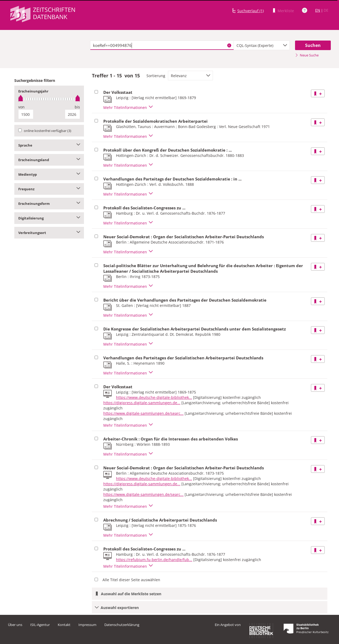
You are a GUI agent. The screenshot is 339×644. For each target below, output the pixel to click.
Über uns (15, 625)
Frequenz (49, 189)
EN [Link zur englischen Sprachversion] (318, 10)
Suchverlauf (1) (251, 11)
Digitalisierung (49, 218)
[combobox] (262, 45)
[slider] (49, 99)
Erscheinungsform (49, 204)
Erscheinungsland (49, 160)
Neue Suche (307, 55)
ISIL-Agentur (40, 625)
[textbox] (162, 45)
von (21, 107)
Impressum (87, 625)
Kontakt (64, 625)
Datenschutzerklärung (122, 625)
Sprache (49, 145)
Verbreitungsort (49, 233)
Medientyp (49, 174)
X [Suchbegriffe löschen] (229, 45)
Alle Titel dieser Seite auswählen (131, 580)
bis (77, 107)
